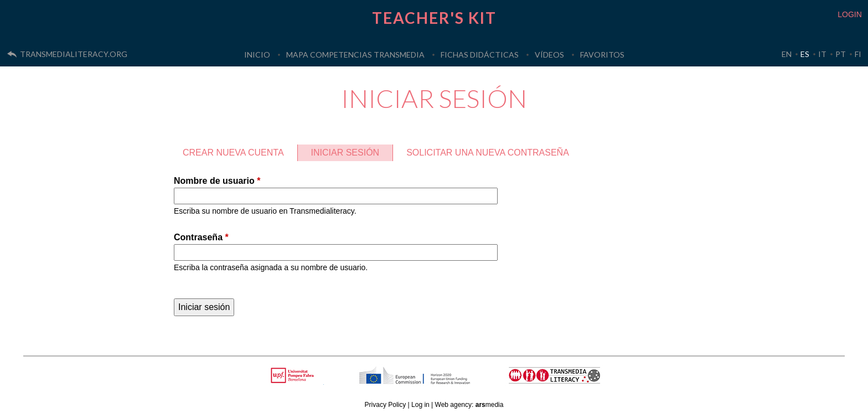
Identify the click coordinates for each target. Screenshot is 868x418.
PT (841, 54)
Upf (294, 375)
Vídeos (549, 55)
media (490, 405)
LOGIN (850, 14)
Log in (420, 405)
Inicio (257, 55)
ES (805, 54)
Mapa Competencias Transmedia (355, 55)
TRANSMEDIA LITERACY (569, 381)
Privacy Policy (386, 405)
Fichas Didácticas (480, 55)
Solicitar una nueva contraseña (488, 153)
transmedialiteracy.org (74, 54)
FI (858, 54)
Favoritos (602, 55)
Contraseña (201, 237)
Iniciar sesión (352, 151)
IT (822, 54)
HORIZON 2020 (443, 381)
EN (787, 54)
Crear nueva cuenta (233, 153)
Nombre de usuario (217, 181)
